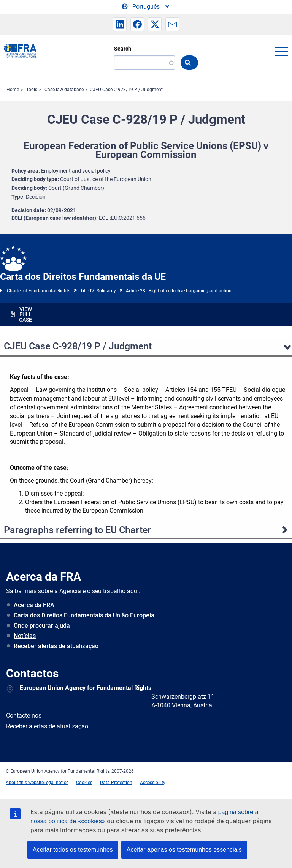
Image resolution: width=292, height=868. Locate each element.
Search (123, 49)
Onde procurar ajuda (42, 626)
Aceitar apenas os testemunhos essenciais (184, 850)
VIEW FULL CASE (25, 314)
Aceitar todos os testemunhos (73, 850)
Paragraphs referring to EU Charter (77, 530)
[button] (120, 24)
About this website (25, 783)
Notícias (25, 636)
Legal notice (56, 783)
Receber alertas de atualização (56, 646)
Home (13, 90)
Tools (32, 90)
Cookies (84, 783)
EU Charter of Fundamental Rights (35, 291)
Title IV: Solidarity (98, 291)
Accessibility (153, 783)
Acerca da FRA (34, 605)
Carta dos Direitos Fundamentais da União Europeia (84, 615)
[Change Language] (146, 7)
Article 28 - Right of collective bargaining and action (179, 291)
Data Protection (116, 783)
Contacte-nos (24, 716)
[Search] (144, 63)
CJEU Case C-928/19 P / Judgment (126, 90)
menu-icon (281, 51)
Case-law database (64, 90)
